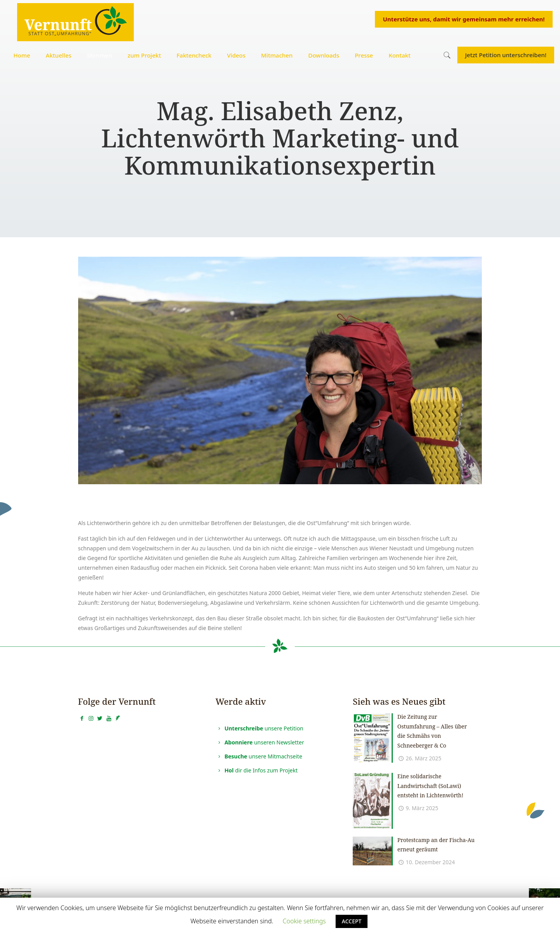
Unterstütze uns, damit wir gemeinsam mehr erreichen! (464, 19)
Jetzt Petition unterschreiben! (506, 55)
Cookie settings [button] (304, 921)
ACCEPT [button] (352, 921)
